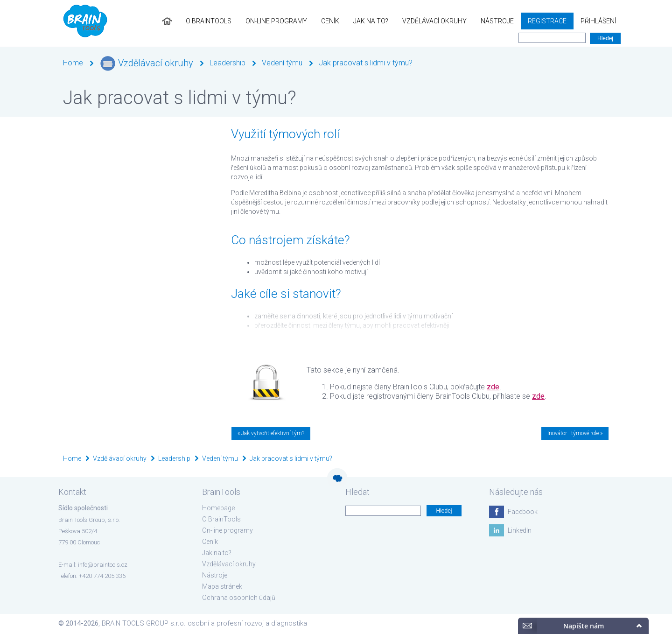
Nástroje (497, 21)
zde (493, 387)
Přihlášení (598, 21)
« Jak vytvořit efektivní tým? (271, 433)
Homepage (218, 508)
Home (73, 63)
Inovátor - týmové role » (575, 433)
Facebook (523, 512)
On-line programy (276, 21)
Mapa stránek (222, 586)
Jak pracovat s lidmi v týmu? (366, 63)
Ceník (330, 21)
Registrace (547, 21)
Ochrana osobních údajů (239, 598)
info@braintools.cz (103, 565)
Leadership (227, 63)
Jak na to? (371, 21)
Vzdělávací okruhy (434, 21)
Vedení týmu (282, 63)
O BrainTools (209, 21)
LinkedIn (520, 530)
